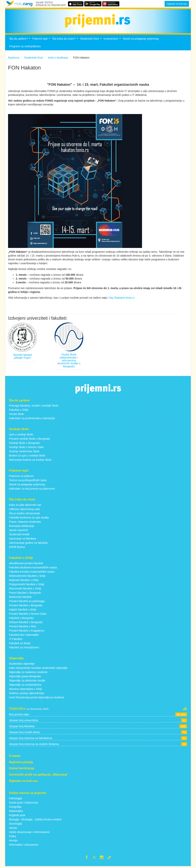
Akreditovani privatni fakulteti (26, 564)
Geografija (15, 808)
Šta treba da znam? (66, 41)
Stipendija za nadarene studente (28, 673)
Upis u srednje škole (21, 436)
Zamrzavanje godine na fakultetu (28, 544)
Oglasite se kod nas (177, 4)
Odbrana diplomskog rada (24, 510)
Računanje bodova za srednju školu (30, 461)
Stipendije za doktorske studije (27, 681)
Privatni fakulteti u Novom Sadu (28, 615)
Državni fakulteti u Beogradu (26, 623)
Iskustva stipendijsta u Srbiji (25, 690)
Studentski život (91, 41)
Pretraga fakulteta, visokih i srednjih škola (34, 407)
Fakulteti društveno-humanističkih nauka (33, 568)
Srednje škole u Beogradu (24, 444)
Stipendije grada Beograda (25, 677)
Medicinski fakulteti (20, 598)
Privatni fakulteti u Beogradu (26, 606)
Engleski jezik (17, 816)
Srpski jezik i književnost (23, 804)
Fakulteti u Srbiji (19, 411)
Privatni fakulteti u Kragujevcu (27, 632)
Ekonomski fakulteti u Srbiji (25, 589)
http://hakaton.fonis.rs (122, 299)
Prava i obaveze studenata (25, 523)
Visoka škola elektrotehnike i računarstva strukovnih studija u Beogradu (69, 362)
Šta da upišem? (20, 41)
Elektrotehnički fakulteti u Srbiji (27, 577)
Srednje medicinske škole (24, 452)
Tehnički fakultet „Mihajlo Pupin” (22, 357)
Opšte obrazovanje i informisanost (29, 833)
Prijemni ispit (42, 41)
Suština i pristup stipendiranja (27, 694)
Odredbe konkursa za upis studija (29, 519)
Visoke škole (16, 415)
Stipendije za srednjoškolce (25, 686)
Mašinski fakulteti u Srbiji (24, 581)
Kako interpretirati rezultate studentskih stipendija (38, 669)
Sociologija (16, 825)
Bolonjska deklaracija (22, 527)
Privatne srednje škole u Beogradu (29, 440)
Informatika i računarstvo (24, 846)
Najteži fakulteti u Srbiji (23, 610)
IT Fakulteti (16, 640)
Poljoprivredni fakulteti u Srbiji (27, 585)
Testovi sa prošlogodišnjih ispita (28, 481)
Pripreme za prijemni (21, 477)
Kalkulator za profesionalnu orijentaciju (32, 419)
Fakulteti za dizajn (20, 644)
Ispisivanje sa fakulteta (22, 540)
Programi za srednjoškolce (25, 47)
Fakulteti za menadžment (24, 648)
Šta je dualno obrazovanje (24, 514)
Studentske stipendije (22, 665)
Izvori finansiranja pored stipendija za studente (37, 698)
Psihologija (16, 799)
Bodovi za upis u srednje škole (27, 457)
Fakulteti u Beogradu (21, 619)
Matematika (16, 812)
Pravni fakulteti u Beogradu (25, 594)
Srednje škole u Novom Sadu (26, 448)
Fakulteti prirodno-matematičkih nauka (32, 573)
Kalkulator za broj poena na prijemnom (32, 490)
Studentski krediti (19, 535)
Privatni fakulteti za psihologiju (27, 602)
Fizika (13, 837)
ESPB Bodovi (17, 548)
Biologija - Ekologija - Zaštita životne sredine (35, 820)
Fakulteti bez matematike (24, 636)
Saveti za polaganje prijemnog (141, 40)
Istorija (13, 829)
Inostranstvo (113, 41)
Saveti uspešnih (18, 531)
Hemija (13, 841)
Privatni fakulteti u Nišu (23, 627)
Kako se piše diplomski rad (25, 506)
